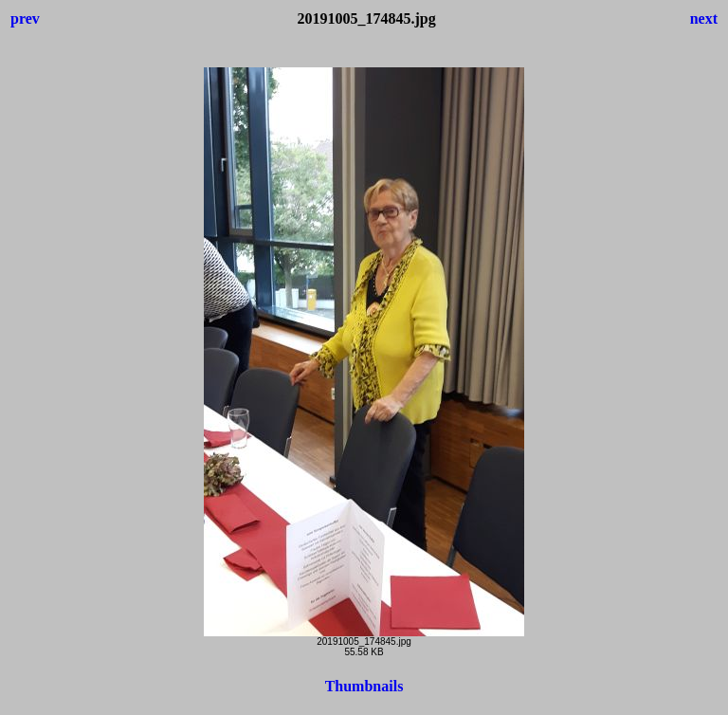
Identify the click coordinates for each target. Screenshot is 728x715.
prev (25, 18)
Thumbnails (364, 686)
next (704, 18)
